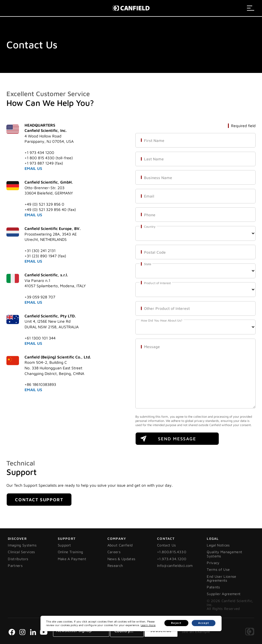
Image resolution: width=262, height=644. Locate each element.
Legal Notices (218, 545)
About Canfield (120, 545)
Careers (114, 552)
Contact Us (166, 545)
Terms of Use (218, 569)
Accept (206, 623)
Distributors (18, 559)
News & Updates (122, 559)
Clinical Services (21, 552)
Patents (213, 587)
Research (115, 565)
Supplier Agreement (224, 594)
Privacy (213, 563)
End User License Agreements (221, 578)
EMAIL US (33, 168)
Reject (185, 623)
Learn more (133, 625)
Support (64, 545)
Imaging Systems (22, 545)
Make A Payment (72, 559)
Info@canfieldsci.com (175, 565)
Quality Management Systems (224, 554)
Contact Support (39, 500)
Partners (15, 565)
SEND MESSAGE (177, 439)
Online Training (70, 552)
